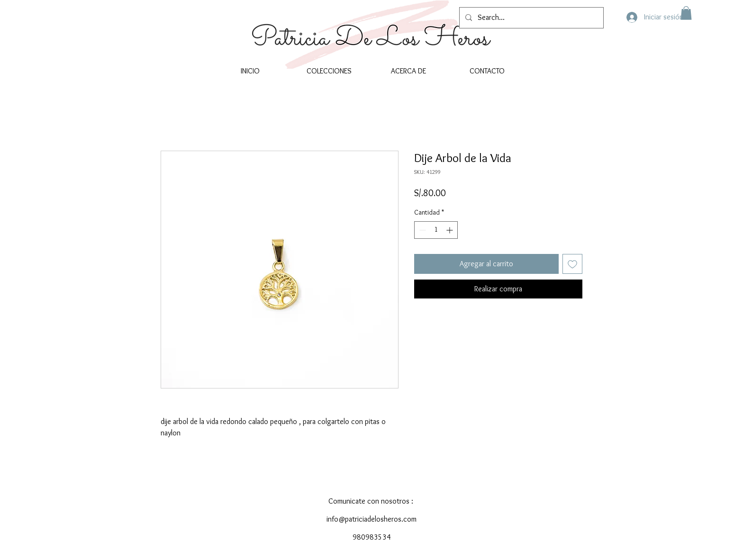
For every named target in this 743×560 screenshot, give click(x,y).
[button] (686, 13)
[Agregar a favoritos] (572, 264)
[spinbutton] (436, 230)
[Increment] (450, 230)
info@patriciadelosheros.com (371, 519)
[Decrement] (421, 230)
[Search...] (530, 18)
